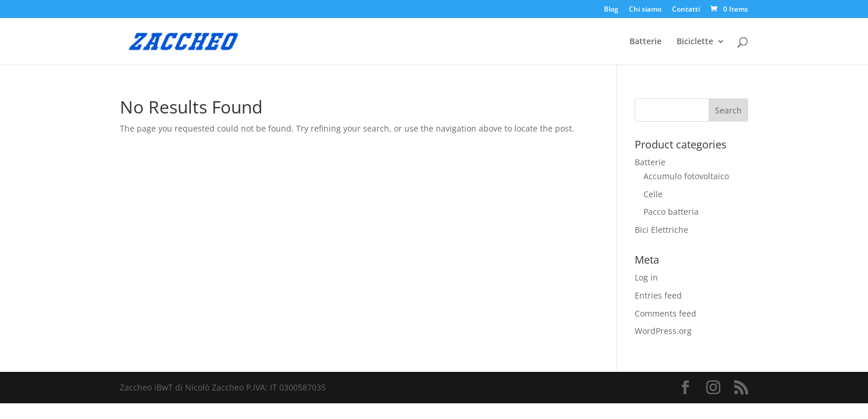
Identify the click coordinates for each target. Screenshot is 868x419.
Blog (611, 10)
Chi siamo (645, 10)
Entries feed (658, 295)
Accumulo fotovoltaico (686, 176)
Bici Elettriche (661, 230)
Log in (646, 277)
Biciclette (695, 42)
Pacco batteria (671, 212)
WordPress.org (663, 331)
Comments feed (666, 313)
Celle (653, 194)
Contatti (686, 10)
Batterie (645, 42)
